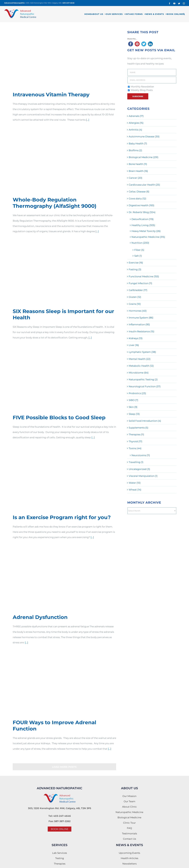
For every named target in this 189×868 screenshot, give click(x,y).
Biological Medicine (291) (144, 157)
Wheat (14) (135, 490)
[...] (88, 120)
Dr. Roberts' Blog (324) (142, 212)
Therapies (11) (136, 434)
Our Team (129, 801)
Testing (60, 858)
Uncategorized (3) (139, 469)
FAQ (129, 828)
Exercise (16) (136, 263)
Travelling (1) (136, 462)
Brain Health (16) (138, 171)
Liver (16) (134, 345)
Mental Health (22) (140, 359)
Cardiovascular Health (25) (144, 185)
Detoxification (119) (143, 219)
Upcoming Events (129, 853)
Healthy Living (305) (143, 225)
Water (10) (135, 483)
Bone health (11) (138, 164)
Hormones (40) (138, 311)
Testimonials (129, 834)
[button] (184, 14)
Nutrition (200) (140, 243)
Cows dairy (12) (137, 199)
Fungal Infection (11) (140, 283)
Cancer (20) (135, 178)
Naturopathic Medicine (129, 812)
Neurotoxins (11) (141, 455)
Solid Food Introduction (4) (145, 421)
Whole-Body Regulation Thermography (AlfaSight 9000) (55, 203)
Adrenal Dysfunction (40, 617)
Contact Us (129, 839)
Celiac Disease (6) (139, 192)
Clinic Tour (129, 823)
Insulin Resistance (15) (142, 331)
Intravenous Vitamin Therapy (51, 95)
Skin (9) (133, 407)
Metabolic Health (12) (141, 366)
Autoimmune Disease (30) (144, 137)
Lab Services (60, 853)
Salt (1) (138, 256)
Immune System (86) (141, 318)
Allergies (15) (136, 123)
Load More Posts (64, 767)
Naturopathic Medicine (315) (148, 237)
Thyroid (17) (135, 441)
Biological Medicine (129, 817)
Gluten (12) (135, 297)
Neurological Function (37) (145, 386)
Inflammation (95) (139, 324)
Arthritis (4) (135, 130)
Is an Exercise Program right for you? (62, 517)
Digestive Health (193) (142, 205)
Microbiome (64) (139, 373)
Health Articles (129, 858)
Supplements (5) (138, 428)
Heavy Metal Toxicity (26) (146, 231)
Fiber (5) (139, 250)
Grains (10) (135, 304)
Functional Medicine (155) (144, 276)
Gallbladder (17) (138, 290)
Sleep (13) (134, 414)
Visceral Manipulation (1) (143, 476)
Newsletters (129, 864)
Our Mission (129, 796)
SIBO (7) (133, 400)
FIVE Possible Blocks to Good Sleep (59, 417)
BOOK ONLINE (60, 829)
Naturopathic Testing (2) (143, 379)
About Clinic (129, 807)
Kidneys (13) (136, 338)
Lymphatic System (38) (142, 352)
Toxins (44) (135, 448)
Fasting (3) (135, 269)
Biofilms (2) (135, 150)
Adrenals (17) (136, 116)
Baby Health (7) (138, 144)
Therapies (60, 864)
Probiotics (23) (137, 393)
